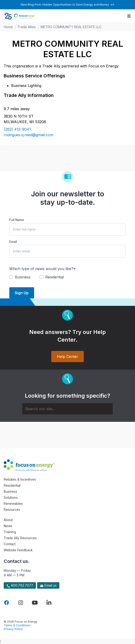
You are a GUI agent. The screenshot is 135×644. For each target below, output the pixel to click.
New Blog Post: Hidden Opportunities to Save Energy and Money (67, 5)
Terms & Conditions (17, 625)
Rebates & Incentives (20, 479)
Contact (10, 544)
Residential (12, 485)
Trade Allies (27, 27)
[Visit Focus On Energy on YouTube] (35, 603)
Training (10, 532)
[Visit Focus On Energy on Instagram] (21, 603)
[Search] (67, 409)
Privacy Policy (13, 629)
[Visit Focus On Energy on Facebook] (6, 603)
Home (8, 27)
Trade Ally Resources (20, 538)
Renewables (13, 504)
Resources (12, 510)
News (8, 526)
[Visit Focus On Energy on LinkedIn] (49, 603)
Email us (48, 585)
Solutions (11, 497)
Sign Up (22, 293)
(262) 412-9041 (17, 129)
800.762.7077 (20, 585)
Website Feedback (18, 550)
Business (10, 491)
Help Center (67, 357)
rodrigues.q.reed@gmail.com (29, 135)
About (8, 520)
